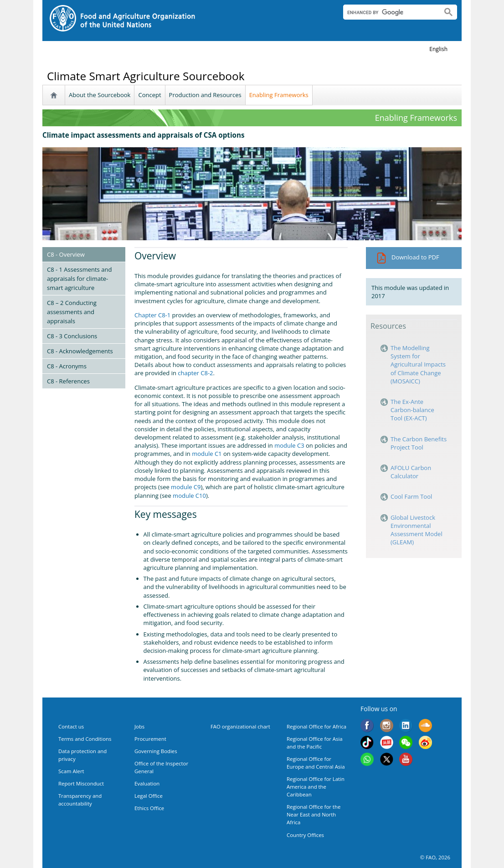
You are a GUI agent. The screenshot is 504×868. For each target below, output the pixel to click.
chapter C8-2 (195, 373)
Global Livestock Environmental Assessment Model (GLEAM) (417, 530)
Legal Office (149, 796)
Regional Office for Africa (316, 726)
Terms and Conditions (85, 739)
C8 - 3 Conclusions (72, 336)
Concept (149, 95)
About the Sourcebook (100, 95)
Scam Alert (71, 771)
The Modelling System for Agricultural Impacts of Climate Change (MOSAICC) (418, 364)
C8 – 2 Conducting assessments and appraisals (72, 312)
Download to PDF (408, 257)
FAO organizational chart (240, 726)
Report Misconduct (81, 783)
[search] (389, 12)
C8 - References (68, 381)
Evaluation (147, 783)
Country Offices (305, 835)
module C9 (186, 487)
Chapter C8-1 (152, 315)
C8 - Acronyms (67, 366)
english (438, 49)
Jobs (139, 726)
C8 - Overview (66, 254)
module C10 (189, 496)
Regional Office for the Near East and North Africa (314, 814)
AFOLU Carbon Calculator (411, 472)
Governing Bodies (156, 751)
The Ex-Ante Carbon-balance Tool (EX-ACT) (412, 410)
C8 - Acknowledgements (80, 351)
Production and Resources (205, 95)
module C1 (207, 454)
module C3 (289, 445)
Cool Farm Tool (412, 496)
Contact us (71, 726)
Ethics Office (149, 808)
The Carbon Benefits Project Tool (419, 443)
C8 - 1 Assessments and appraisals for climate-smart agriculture (79, 279)
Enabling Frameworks (279, 95)
